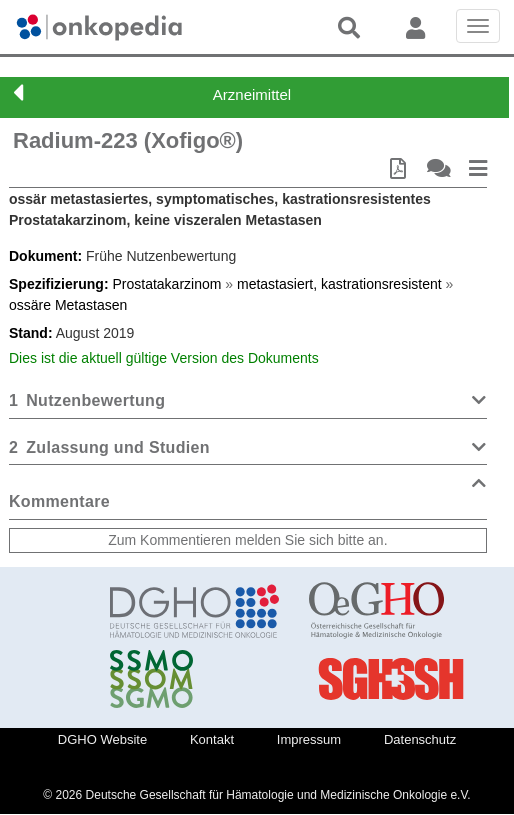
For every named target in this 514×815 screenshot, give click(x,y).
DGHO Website (102, 739)
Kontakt (212, 739)
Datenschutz (420, 739)
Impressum (309, 739)
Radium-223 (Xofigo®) (128, 140)
